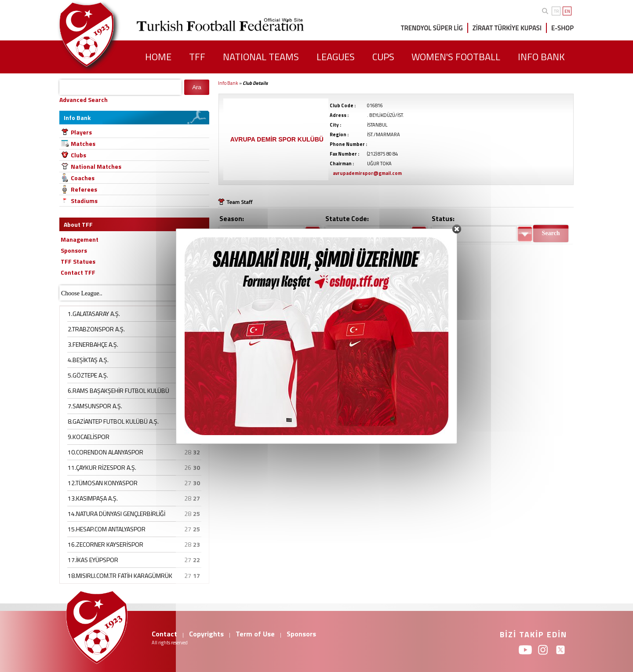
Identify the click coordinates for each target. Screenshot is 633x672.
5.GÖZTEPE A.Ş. (88, 375)
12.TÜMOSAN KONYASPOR (103, 483)
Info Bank (228, 83)
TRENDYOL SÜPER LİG (432, 28)
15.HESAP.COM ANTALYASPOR (107, 529)
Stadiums (84, 201)
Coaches (83, 178)
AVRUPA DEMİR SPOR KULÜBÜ (277, 139)
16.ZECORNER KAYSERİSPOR (105, 544)
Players (81, 132)
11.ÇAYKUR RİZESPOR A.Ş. (102, 467)
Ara (197, 87)
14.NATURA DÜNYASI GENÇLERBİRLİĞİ (116, 514)
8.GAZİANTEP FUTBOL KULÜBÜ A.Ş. (113, 421)
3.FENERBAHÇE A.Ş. (93, 344)
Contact (164, 634)
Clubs (78, 155)
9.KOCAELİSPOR (89, 437)
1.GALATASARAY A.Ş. (94, 314)
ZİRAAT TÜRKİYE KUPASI (507, 28)
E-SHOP (562, 28)
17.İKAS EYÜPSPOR (93, 560)
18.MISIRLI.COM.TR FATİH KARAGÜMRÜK (120, 576)
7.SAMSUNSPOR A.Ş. (95, 406)
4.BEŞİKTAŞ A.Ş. (88, 360)
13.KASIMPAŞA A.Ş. (93, 498)
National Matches (96, 166)
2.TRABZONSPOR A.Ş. (96, 329)
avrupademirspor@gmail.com (367, 173)
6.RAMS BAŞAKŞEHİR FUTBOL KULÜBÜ (118, 390)
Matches (83, 143)
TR (556, 11)
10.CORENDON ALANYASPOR (105, 452)
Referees (84, 189)
